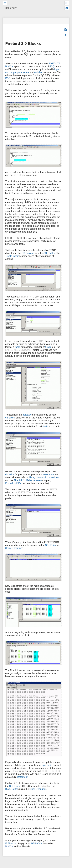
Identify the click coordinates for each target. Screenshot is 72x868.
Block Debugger (38, 789)
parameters (48, 474)
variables (10, 418)
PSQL (53, 66)
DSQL (8, 78)
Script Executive (14, 548)
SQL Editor (49, 253)
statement (22, 777)
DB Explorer (28, 253)
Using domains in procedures (44, 477)
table (17, 347)
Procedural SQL (14, 483)
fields (48, 347)
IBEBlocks (11, 843)
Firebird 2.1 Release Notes (28, 480)
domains (10, 474)
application (48, 765)
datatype (27, 415)
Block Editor (12, 789)
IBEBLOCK (37, 843)
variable (38, 72)
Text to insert (12, 256)
